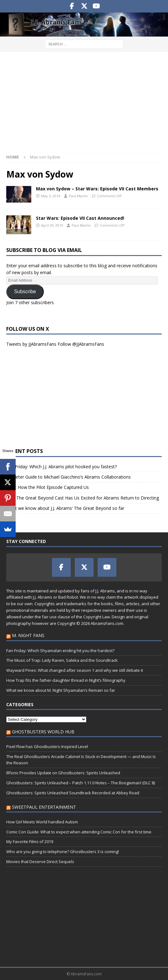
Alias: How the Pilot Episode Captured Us (48, 487)
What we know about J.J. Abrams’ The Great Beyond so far (65, 508)
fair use (49, 617)
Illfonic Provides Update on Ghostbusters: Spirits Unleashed (63, 773)
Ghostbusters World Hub (43, 732)
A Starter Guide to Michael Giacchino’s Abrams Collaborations (69, 477)
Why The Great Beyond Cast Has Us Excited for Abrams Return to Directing (83, 498)
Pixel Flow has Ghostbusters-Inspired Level (47, 746)
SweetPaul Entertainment (44, 807)
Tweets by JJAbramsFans (31, 344)
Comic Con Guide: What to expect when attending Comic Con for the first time (79, 832)
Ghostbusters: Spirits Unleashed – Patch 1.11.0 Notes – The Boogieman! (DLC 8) (81, 783)
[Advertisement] (84, 105)
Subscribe (25, 291)
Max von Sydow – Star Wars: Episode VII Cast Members (97, 189)
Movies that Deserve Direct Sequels (40, 862)
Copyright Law (97, 617)
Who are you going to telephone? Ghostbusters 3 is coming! (63, 852)
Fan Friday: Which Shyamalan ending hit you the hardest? (60, 651)
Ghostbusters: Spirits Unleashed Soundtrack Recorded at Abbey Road (73, 793)
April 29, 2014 (52, 225)
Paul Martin (78, 196)
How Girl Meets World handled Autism (42, 822)
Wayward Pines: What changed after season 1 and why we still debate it (75, 670)
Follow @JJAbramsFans (81, 344)
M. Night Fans (28, 635)
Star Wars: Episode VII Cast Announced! (80, 218)
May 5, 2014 (51, 196)
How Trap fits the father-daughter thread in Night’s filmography (66, 680)
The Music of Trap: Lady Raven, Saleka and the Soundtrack (62, 660)
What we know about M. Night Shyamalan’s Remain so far (61, 690)
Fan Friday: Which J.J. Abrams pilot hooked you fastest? (61, 467)
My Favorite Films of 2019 (30, 842)
